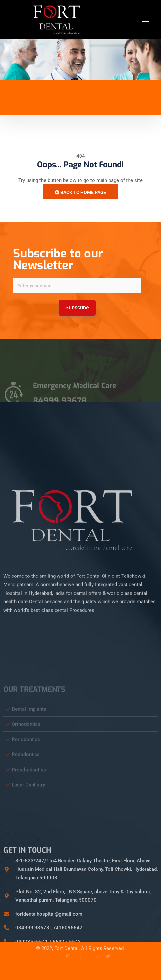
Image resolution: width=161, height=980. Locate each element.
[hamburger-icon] (145, 20)
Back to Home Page (80, 192)
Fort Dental (66, 943)
